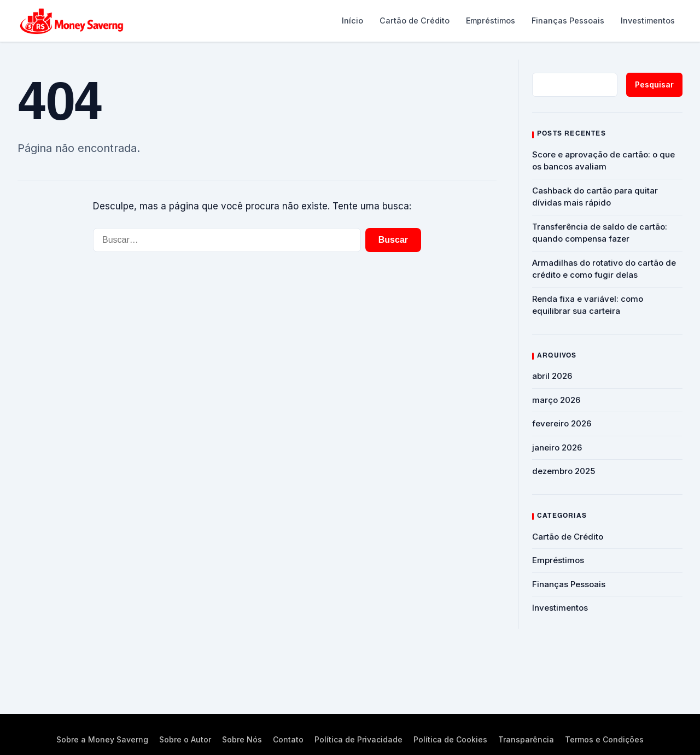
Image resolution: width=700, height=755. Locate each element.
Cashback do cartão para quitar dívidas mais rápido (595, 197)
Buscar (393, 240)
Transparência (526, 739)
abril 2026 (552, 376)
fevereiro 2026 (562, 423)
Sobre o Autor (185, 739)
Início (352, 21)
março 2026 (556, 400)
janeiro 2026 (557, 447)
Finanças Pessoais (568, 21)
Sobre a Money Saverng (102, 739)
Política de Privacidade (358, 739)
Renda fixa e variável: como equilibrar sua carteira (588, 305)
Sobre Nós (242, 739)
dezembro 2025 (564, 471)
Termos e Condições (604, 739)
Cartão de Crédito (415, 21)
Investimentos (648, 21)
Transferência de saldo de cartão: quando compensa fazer (600, 233)
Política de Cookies (450, 739)
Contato (288, 739)
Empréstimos (491, 21)
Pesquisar (654, 84)
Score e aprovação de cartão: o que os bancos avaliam (603, 161)
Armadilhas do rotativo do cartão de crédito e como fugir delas (604, 269)
